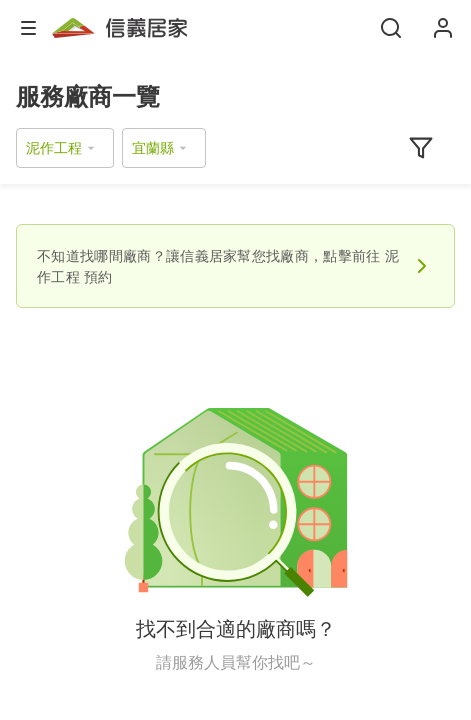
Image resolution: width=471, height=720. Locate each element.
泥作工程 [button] (54, 147)
